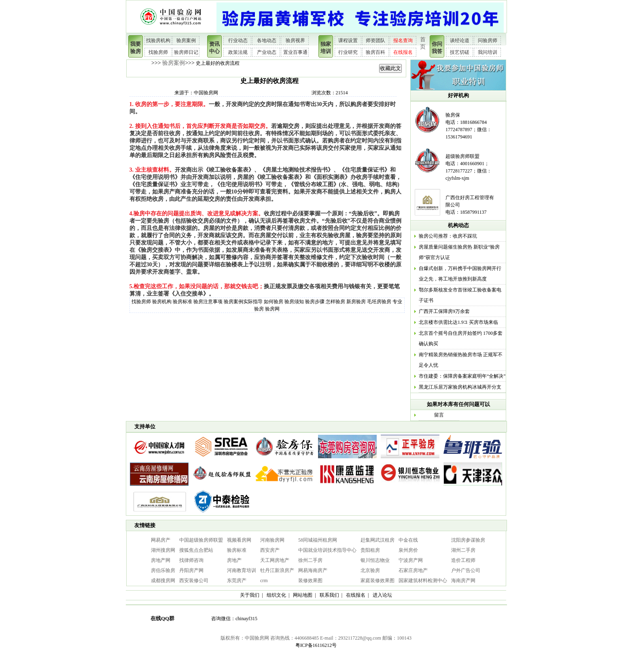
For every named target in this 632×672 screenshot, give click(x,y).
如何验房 (274, 302)
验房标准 (182, 302)
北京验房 (370, 570)
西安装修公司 (194, 581)
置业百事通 (295, 52)
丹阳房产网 (191, 570)
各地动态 (267, 40)
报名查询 (403, 40)
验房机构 (162, 302)
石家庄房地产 (413, 570)
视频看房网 (239, 540)
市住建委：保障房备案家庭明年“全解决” (462, 376)
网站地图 (303, 595)
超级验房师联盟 (462, 156)
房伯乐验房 (163, 570)
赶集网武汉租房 (378, 540)
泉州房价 (408, 550)
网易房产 (161, 540)
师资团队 (375, 40)
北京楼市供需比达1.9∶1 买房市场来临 (458, 322)
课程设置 (348, 40)
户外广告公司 (466, 570)
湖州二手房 (463, 550)
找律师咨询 (191, 560)
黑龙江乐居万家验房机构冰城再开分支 (460, 387)
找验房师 (158, 52)
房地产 (234, 560)
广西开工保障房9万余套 (444, 311)
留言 (439, 415)
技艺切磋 (460, 52)
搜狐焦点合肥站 (196, 550)
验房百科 (375, 52)
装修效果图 (310, 581)
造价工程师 (463, 560)
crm (264, 581)
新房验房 (356, 302)
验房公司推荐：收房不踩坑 (448, 236)
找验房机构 (158, 40)
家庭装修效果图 (378, 581)
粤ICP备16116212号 (316, 645)
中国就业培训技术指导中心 (327, 550)
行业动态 (238, 40)
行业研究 (348, 52)
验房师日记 (186, 52)
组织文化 (276, 595)
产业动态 (267, 52)
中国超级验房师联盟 (201, 540)
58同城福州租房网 (318, 540)
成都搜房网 (163, 581)
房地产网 (161, 560)
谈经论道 (460, 40)
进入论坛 (382, 595)
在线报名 (403, 52)
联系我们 (329, 595)
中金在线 (408, 540)
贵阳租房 (370, 550)
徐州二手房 (310, 560)
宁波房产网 (411, 560)
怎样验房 (335, 302)
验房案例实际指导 (243, 302)
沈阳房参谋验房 (468, 540)
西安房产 (270, 550)
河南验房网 (272, 540)
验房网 (272, 309)
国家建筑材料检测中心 (423, 581)
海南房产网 (463, 581)
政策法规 (238, 52)
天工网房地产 (275, 560)
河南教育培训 (242, 570)
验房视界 (295, 40)
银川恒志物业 (375, 560)
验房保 (453, 115)
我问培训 (488, 52)
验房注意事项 (208, 302)
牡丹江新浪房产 (277, 570)
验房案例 (186, 40)
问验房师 (488, 40)
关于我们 (250, 595)
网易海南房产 (313, 570)
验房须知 (294, 302)
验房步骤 (315, 302)
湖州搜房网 (163, 550)
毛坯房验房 (379, 302)
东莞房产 (237, 581)
